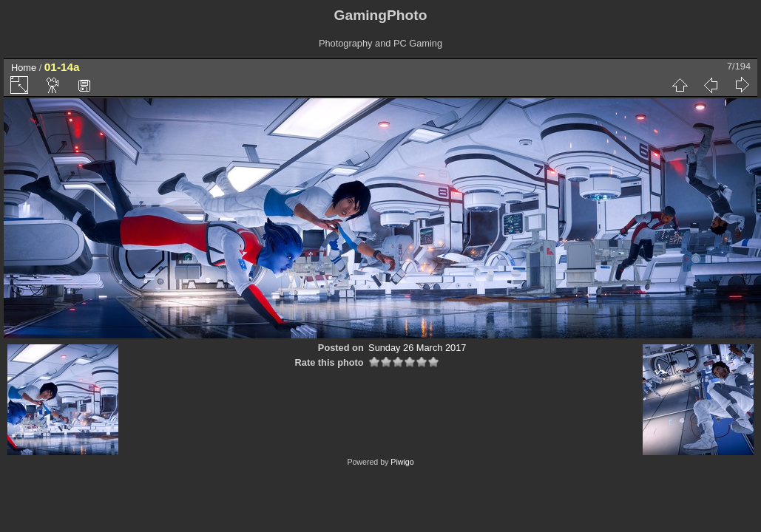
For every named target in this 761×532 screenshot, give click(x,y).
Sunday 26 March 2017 (417, 348)
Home (24, 68)
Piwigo (402, 462)
